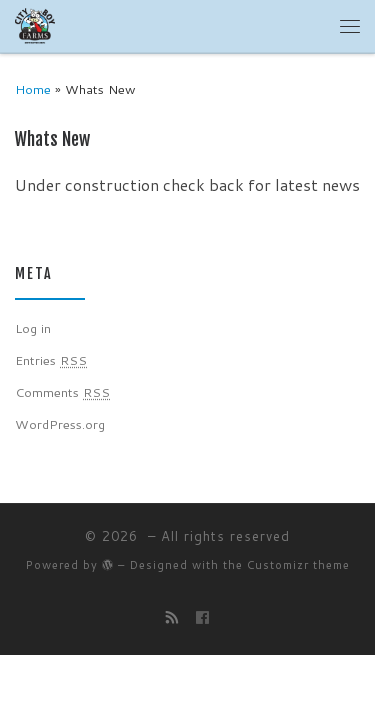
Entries (51, 360)
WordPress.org (60, 424)
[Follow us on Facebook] (202, 617)
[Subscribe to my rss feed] (172, 617)
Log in (33, 328)
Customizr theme (298, 565)
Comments (62, 392)
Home (33, 89)
